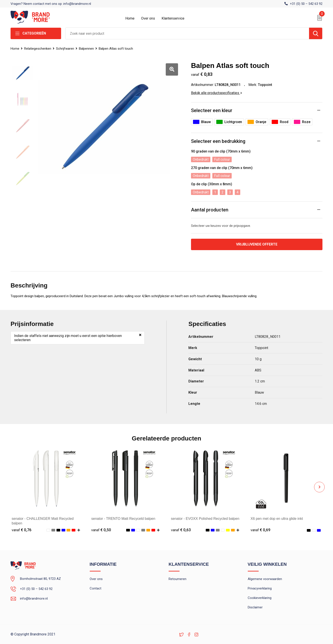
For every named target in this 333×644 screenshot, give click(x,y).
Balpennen (86, 49)
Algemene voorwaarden (265, 579)
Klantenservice (173, 18)
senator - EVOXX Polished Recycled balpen (205, 519)
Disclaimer (255, 607)
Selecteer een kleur (212, 110)
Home (130, 18)
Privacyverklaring (260, 588)
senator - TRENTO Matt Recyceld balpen (123, 519)
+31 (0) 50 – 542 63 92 (306, 4)
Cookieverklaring (260, 598)
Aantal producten (210, 210)
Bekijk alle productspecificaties (217, 93)
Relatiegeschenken (38, 49)
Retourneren (177, 579)
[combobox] (187, 33)
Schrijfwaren (65, 49)
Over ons (148, 18)
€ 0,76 (22, 530)
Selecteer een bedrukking (218, 141)
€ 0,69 (260, 530)
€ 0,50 (101, 530)
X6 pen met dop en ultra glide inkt (277, 519)
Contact (96, 588)
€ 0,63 (181, 530)
